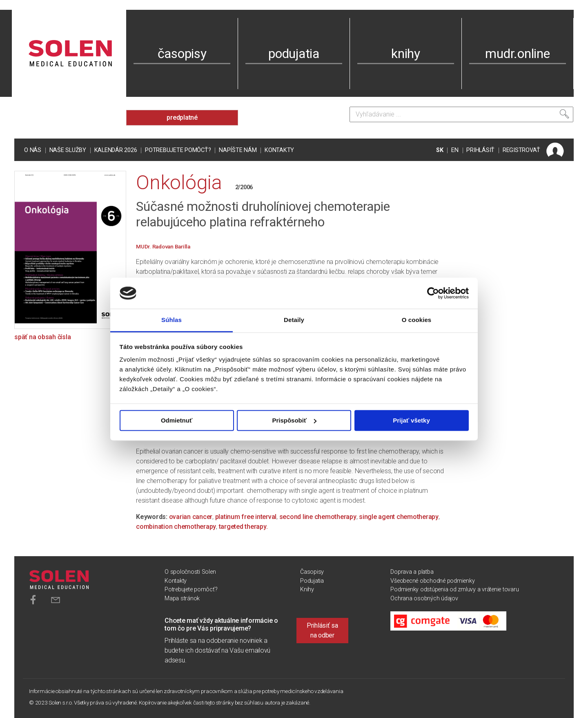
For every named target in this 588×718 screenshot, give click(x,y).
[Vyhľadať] (564, 114)
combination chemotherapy (176, 527)
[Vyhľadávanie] (461, 114)
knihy (406, 54)
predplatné (182, 117)
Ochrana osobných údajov (424, 598)
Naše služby (68, 150)
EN (455, 150)
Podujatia (312, 581)
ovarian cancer (191, 517)
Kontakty (279, 150)
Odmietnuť (177, 420)
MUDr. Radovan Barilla (163, 246)
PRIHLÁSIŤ (480, 150)
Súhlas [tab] (171, 320)
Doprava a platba (412, 572)
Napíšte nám (238, 150)
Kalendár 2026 (116, 150)
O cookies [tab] (417, 320)
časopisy (182, 54)
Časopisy (312, 572)
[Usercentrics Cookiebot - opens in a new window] (433, 293)
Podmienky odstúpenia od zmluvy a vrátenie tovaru (454, 589)
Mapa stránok (182, 598)
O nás (33, 150)
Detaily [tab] (294, 320)
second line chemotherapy (318, 517)
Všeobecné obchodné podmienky (432, 581)
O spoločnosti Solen (190, 572)
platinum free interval (246, 517)
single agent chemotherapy (399, 517)
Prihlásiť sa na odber (322, 630)
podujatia (294, 54)
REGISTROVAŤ (521, 150)
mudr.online (517, 54)
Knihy (307, 589)
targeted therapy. (243, 527)
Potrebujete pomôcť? (178, 150)
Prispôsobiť (294, 420)
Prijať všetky (411, 420)
